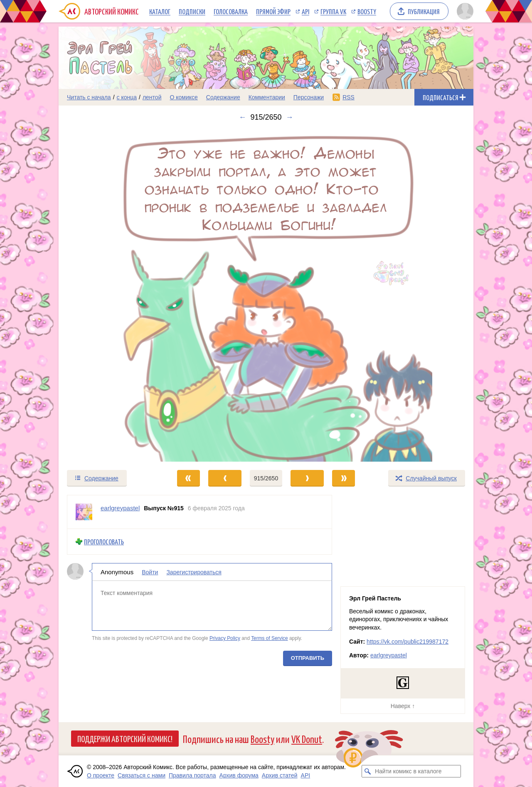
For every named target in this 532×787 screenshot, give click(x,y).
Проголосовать (104, 542)
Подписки (192, 11)
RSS (349, 97)
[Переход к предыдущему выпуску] (111, 295)
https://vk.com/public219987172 (408, 642)
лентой (152, 97)
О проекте (101, 775)
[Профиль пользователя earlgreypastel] (84, 512)
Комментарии (267, 97)
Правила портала (192, 775)
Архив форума (239, 775)
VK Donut (307, 739)
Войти (150, 572)
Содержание (223, 97)
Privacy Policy (225, 638)
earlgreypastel (389, 655)
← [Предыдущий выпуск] (242, 117)
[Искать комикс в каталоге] (368, 771)
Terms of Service (270, 638)
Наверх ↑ (403, 706)
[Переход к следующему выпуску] (266, 295)
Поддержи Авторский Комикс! (125, 738)
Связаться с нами (142, 775)
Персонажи (309, 97)
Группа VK (333, 11)
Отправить (308, 658)
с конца (127, 97)
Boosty (367, 11)
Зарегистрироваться (194, 572)
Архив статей (280, 775)
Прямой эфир (273, 11)
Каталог (160, 11)
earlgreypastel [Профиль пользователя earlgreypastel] (120, 508)
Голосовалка (231, 11)
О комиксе (183, 97)
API (305, 11)
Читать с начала (89, 97)
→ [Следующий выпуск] (290, 117)
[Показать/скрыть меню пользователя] (464, 11)
